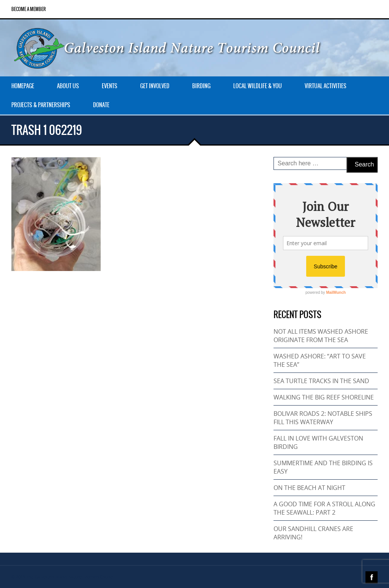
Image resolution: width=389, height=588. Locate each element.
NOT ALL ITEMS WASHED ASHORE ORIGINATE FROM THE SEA (321, 336)
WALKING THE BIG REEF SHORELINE (324, 397)
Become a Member (29, 9)
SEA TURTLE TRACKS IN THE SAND (321, 381)
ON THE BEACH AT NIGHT (309, 488)
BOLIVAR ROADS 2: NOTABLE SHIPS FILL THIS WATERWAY (323, 418)
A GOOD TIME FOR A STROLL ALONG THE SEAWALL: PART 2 (324, 508)
